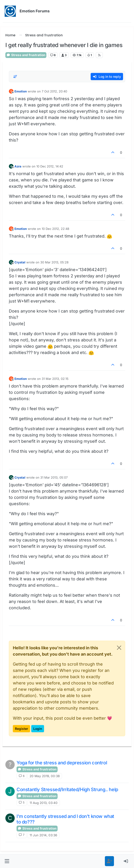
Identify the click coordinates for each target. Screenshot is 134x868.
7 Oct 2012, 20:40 (54, 91)
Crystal (20, 262)
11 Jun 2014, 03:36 (43, 835)
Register (21, 729)
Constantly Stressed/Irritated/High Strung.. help (67, 790)
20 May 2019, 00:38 (45, 776)
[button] (7, 861)
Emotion (21, 91)
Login (38, 729)
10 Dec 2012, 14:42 (50, 166)
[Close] (119, 648)
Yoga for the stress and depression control (62, 763)
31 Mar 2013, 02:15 (55, 379)
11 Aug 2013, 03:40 (44, 803)
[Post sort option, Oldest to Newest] (15, 77)
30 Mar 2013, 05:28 (54, 262)
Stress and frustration (26, 55)
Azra (18, 166)
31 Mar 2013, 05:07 (54, 477)
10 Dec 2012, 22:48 (55, 229)
